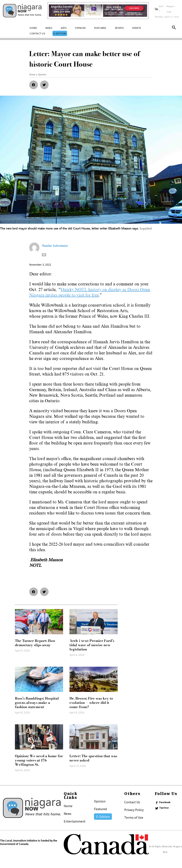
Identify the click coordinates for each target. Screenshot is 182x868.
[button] (174, 28)
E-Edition (103, 817)
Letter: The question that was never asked (93, 758)
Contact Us (132, 802)
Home (68, 806)
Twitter (164, 808)
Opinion (100, 801)
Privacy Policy (134, 810)
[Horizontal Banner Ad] (98, 11)
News (68, 814)
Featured (100, 809)
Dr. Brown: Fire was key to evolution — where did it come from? (91, 703)
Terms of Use (134, 817)
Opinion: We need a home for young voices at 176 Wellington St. (39, 760)
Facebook (165, 802)
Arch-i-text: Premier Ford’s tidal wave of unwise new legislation (92, 645)
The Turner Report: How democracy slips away (35, 643)
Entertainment (75, 821)
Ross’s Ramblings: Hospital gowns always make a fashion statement (37, 703)
